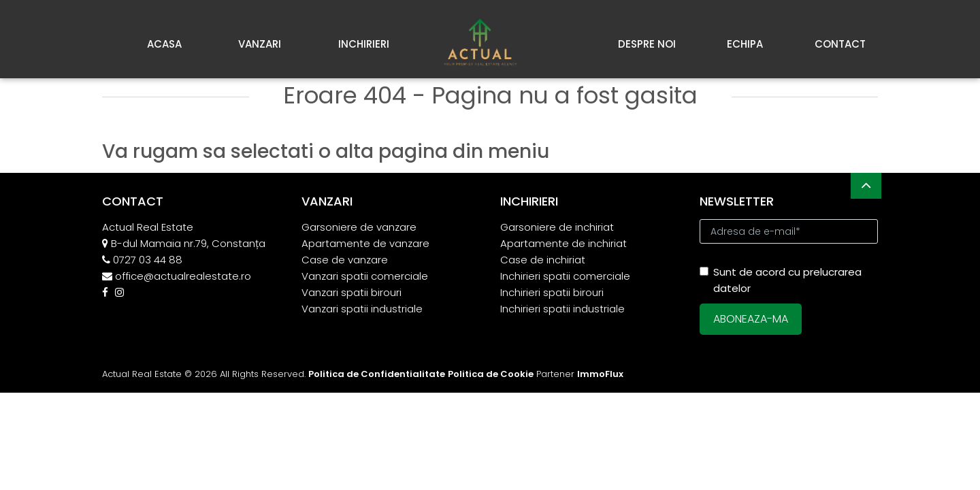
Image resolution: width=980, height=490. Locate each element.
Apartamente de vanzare (365, 243)
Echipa (745, 44)
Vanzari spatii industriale (362, 309)
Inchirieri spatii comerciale (565, 276)
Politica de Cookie (491, 374)
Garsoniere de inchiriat (557, 227)
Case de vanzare (345, 260)
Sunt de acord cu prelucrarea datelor (781, 280)
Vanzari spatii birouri (352, 292)
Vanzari (260, 44)
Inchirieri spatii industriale (562, 309)
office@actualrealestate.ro (183, 276)
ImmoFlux (600, 374)
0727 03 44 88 (148, 260)
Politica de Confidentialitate (377, 374)
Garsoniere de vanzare (359, 227)
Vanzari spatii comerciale (365, 276)
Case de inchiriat (543, 260)
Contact (840, 44)
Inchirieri (364, 44)
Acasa (164, 44)
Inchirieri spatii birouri (552, 292)
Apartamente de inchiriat (563, 243)
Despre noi (647, 44)
